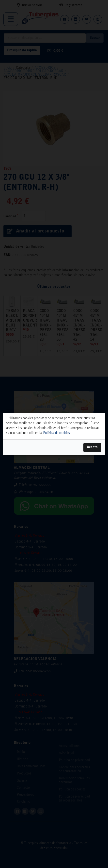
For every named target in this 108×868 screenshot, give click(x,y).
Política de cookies (56, 433)
